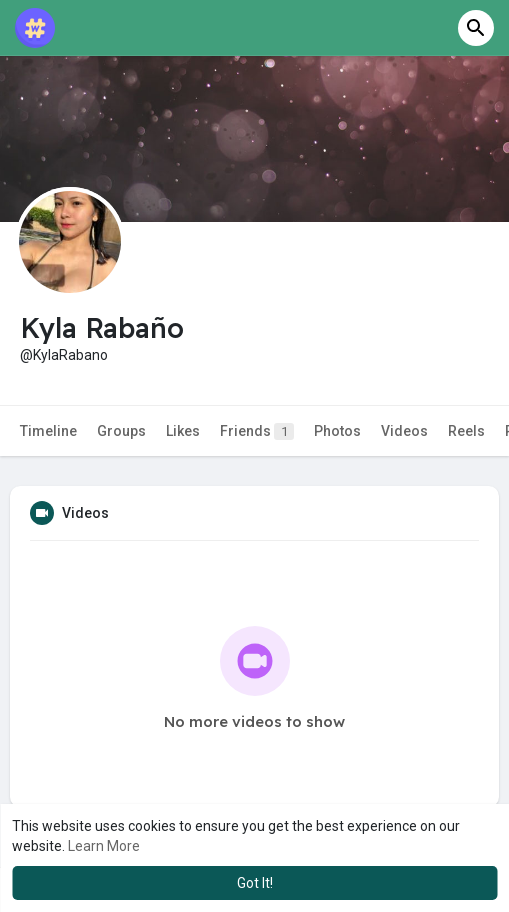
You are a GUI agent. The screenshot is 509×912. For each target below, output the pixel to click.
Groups (121, 431)
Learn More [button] (104, 846)
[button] (476, 28)
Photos (337, 431)
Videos (404, 431)
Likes (183, 431)
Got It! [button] (255, 883)
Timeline (48, 431)
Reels (466, 431)
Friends (257, 431)
